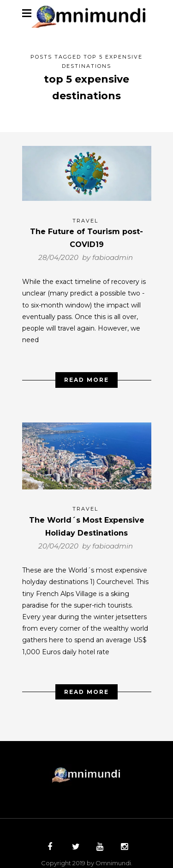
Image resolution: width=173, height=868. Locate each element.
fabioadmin (113, 251)
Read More (86, 373)
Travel (85, 214)
